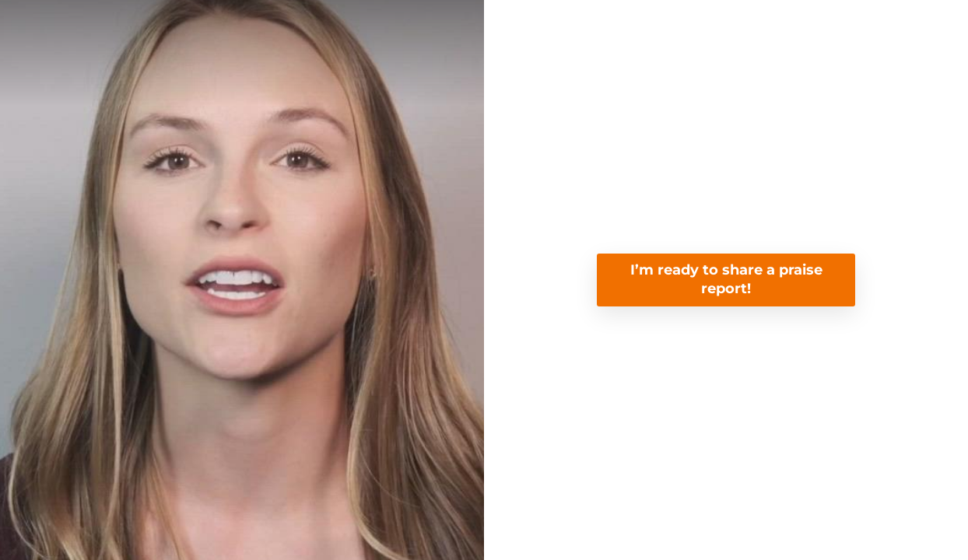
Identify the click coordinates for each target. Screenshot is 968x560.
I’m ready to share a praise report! (726, 279)
